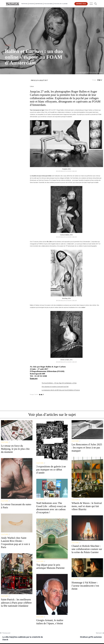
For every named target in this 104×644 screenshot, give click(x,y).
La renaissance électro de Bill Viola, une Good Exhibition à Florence (61, 390)
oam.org (34, 378)
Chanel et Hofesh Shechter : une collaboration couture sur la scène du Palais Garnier (87, 549)
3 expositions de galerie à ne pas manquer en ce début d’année (51, 470)
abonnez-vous (81, 4)
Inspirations (39, 4)
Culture (8, 45)
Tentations (24, 4)
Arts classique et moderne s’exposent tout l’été (55, 387)
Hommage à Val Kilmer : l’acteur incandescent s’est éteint (85, 586)
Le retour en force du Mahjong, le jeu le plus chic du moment (15, 449)
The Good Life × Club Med (61, 4)
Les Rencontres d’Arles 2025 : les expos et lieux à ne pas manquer (87, 448)
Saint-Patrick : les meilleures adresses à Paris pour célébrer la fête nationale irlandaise (16, 603)
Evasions (31, 4)
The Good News (48, 4)
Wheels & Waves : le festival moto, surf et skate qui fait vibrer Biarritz (87, 506)
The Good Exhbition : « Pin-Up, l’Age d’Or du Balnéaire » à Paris (59, 383)
